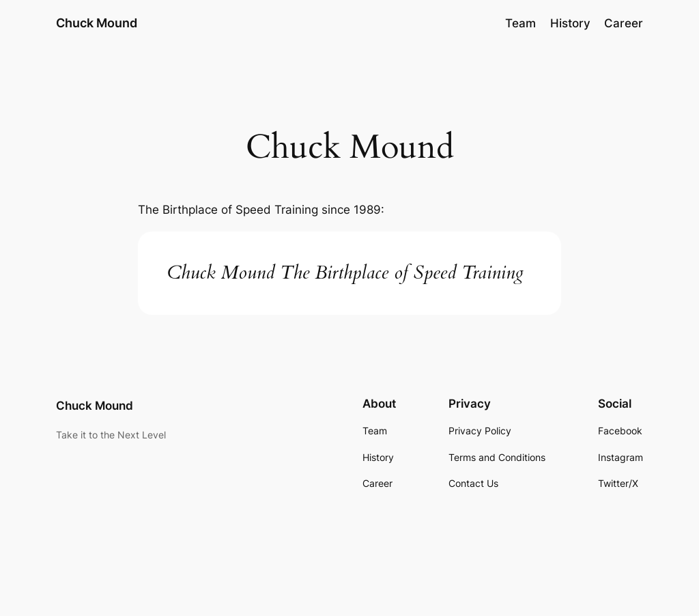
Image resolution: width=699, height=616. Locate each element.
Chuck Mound (97, 23)
